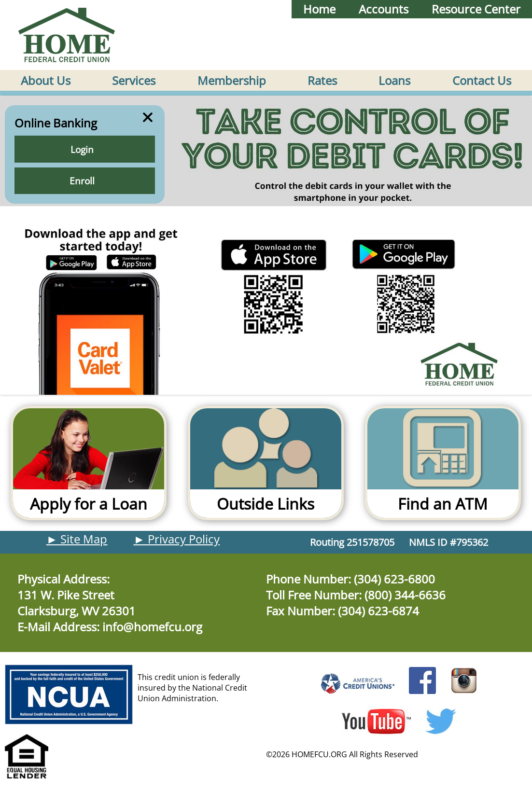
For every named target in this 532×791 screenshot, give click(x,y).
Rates (322, 81)
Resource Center (476, 9)
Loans (394, 81)
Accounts (384, 9)
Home (319, 9)
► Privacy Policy (177, 539)
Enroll (84, 181)
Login (84, 150)
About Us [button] (46, 81)
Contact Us (482, 81)
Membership (232, 81)
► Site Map (77, 539)
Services (134, 81)
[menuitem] (46, 80)
